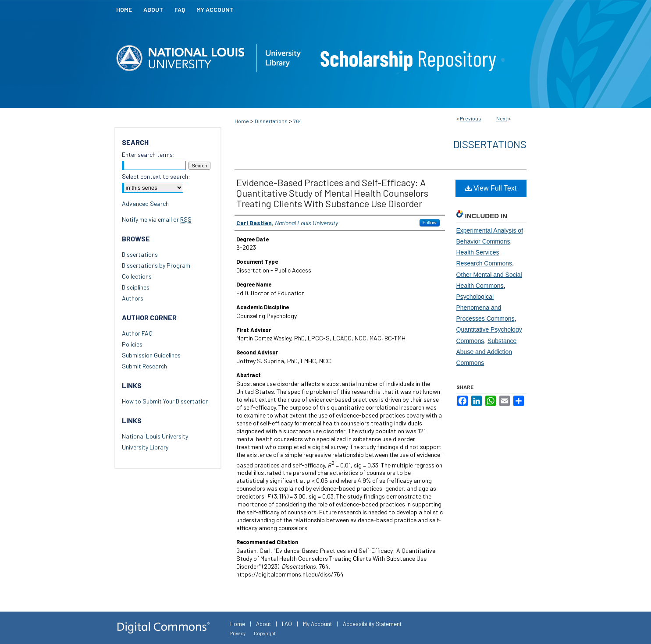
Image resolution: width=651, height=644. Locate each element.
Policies (132, 344)
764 (297, 121)
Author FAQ (137, 333)
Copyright (265, 633)
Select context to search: (156, 176)
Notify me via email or (157, 219)
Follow (430, 223)
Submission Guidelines (151, 355)
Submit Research (144, 366)
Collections (137, 276)
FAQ (287, 624)
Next (502, 118)
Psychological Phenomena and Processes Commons (486, 308)
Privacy (238, 633)
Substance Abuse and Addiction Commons (487, 352)
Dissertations (271, 121)
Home (242, 121)
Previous (471, 118)
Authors (133, 298)
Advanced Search (145, 203)
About (263, 624)
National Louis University (155, 436)
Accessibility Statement (372, 624)
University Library (145, 447)
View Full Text (491, 188)
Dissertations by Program (156, 265)
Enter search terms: (148, 154)
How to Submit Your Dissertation (165, 401)
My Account (317, 624)
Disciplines (136, 287)
